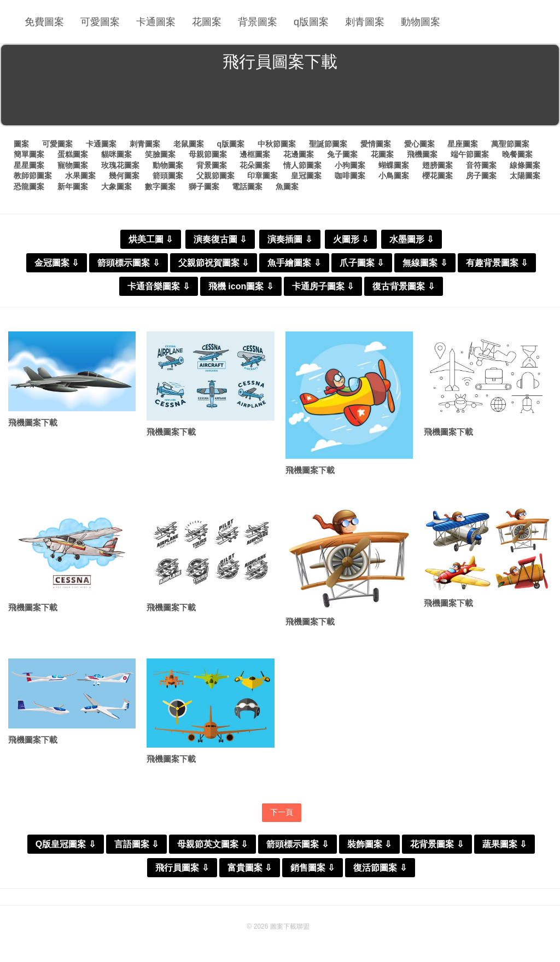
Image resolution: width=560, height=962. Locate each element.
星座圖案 (463, 144)
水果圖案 (80, 176)
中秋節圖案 (277, 144)
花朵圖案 (255, 165)
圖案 (21, 144)
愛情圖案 (376, 144)
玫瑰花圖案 (120, 165)
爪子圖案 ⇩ (362, 263)
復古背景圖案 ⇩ (403, 286)
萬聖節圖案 (510, 144)
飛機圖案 (422, 154)
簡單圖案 (29, 154)
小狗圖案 (350, 165)
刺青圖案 (365, 22)
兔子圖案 (342, 154)
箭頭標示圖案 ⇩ (128, 263)
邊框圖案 (255, 154)
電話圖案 (247, 186)
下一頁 (282, 812)
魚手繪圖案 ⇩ (294, 263)
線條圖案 (525, 165)
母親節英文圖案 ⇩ (212, 844)
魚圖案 (287, 186)
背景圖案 (258, 22)
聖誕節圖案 (328, 144)
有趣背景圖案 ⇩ (497, 263)
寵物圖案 (73, 165)
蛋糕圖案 (73, 154)
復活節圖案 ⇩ (380, 868)
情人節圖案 (302, 165)
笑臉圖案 (160, 154)
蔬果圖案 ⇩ (504, 844)
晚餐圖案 (517, 154)
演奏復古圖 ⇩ (220, 239)
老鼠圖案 (189, 144)
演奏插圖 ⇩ (290, 239)
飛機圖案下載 (33, 422)
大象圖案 (116, 186)
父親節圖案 (215, 176)
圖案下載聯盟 (290, 926)
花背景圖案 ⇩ (437, 844)
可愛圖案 (100, 22)
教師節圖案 (33, 176)
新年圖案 (73, 186)
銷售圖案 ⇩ (313, 868)
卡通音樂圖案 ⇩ (158, 286)
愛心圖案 (419, 144)
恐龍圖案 (29, 186)
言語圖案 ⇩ (136, 844)
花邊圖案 (299, 154)
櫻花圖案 (437, 176)
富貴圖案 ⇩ (250, 868)
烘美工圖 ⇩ (151, 239)
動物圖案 (421, 22)
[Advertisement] (280, 101)
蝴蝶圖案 (394, 165)
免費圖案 (44, 22)
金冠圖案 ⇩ (57, 263)
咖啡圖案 (350, 176)
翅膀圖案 (437, 165)
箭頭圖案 (168, 176)
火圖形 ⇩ (351, 239)
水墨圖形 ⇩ (412, 239)
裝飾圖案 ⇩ (369, 844)
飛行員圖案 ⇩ (182, 868)
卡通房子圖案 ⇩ (323, 286)
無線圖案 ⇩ (425, 263)
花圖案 (207, 22)
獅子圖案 (204, 186)
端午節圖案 (470, 154)
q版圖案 (311, 22)
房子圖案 (481, 176)
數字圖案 (160, 186)
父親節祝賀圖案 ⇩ (214, 263)
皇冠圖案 (306, 176)
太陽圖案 (525, 176)
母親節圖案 (208, 154)
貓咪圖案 (116, 154)
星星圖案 (29, 165)
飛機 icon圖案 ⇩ (241, 286)
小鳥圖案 (394, 176)
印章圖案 (262, 176)
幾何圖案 (124, 176)
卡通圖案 (156, 22)
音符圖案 (481, 165)
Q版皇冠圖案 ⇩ (66, 844)
